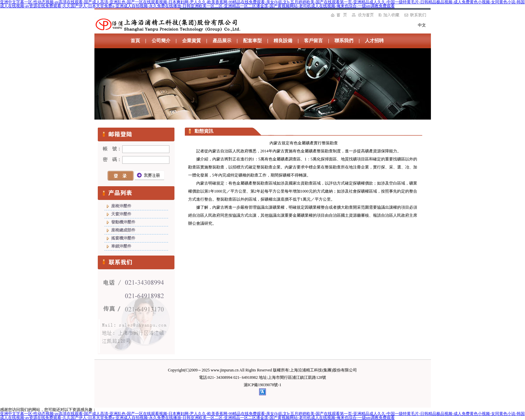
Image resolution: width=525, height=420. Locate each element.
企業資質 (192, 41)
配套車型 (252, 41)
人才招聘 (374, 41)
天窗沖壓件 (121, 214)
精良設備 (283, 41)
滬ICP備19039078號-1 (263, 385)
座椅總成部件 (123, 230)
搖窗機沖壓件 (123, 238)
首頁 (135, 41)
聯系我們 (344, 41)
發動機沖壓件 (123, 222)
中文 (422, 25)
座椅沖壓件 (121, 206)
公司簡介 (161, 41)
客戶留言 (313, 41)
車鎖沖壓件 (121, 246)
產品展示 (222, 41)
